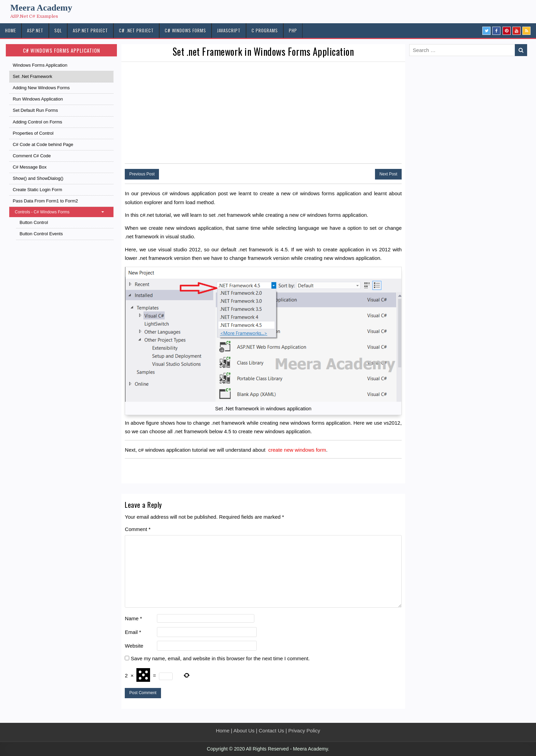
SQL (58, 30)
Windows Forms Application (40, 65)
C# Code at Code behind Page (43, 144)
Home (223, 731)
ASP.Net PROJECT (90, 30)
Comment (138, 529)
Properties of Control (33, 133)
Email (133, 632)
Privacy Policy (304, 731)
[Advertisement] (263, 113)
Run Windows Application (38, 99)
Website (134, 646)
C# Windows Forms (185, 30)
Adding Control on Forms (37, 122)
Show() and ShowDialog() (38, 178)
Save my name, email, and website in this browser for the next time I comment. (220, 658)
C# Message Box (30, 167)
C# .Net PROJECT (136, 30)
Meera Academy (41, 8)
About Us (244, 731)
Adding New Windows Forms (41, 88)
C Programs (265, 30)
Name (133, 618)
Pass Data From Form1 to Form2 (45, 201)
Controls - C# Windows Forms (63, 212)
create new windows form (297, 450)
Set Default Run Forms (35, 110)
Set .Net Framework (32, 76)
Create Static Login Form (37, 190)
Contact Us (271, 731)
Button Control (34, 222)
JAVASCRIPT (229, 30)
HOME (11, 30)
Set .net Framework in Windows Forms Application (263, 51)
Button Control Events (41, 234)
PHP (293, 30)
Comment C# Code (32, 156)
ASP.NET (35, 30)
